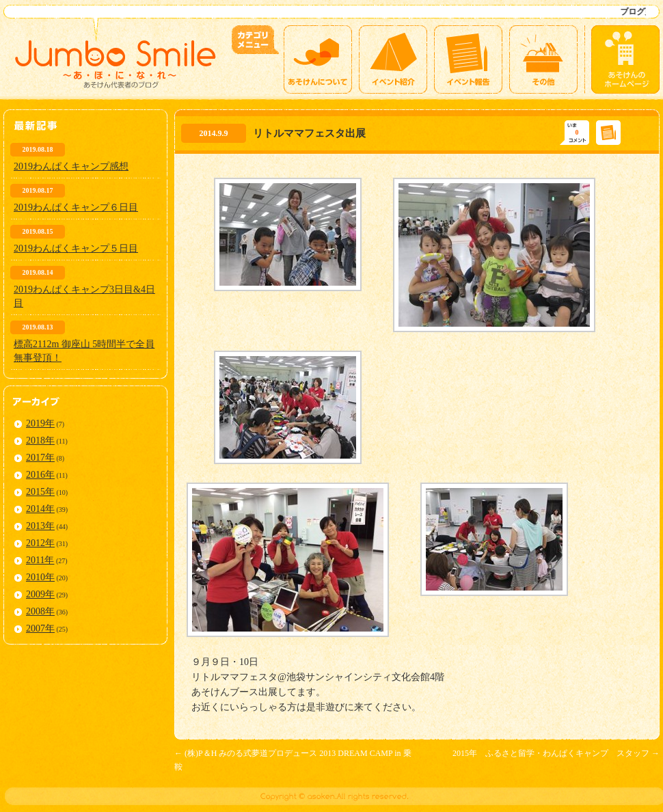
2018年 (40, 441)
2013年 (40, 526)
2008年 (40, 611)
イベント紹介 (393, 59)
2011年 (40, 560)
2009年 (40, 594)
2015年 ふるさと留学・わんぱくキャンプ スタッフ (556, 753)
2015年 (40, 492)
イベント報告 (468, 59)
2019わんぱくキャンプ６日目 (76, 207)
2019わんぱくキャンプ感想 (71, 166)
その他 (543, 59)
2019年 (40, 423)
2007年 (40, 628)
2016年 (40, 475)
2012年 (40, 543)
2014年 (40, 509)
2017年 (40, 458)
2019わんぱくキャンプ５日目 (76, 248)
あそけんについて (318, 59)
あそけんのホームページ (625, 59)
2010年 (40, 577)
